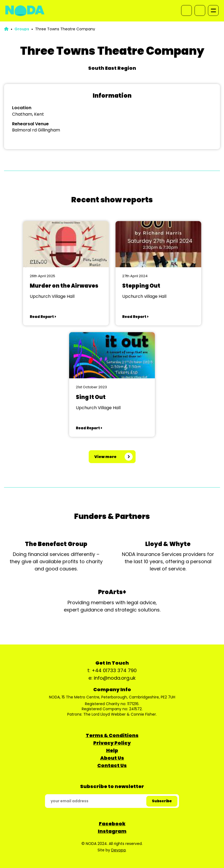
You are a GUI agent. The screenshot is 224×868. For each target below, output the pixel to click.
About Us (112, 758)
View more (105, 457)
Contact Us (112, 765)
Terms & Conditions (112, 735)
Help (112, 750)
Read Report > (43, 317)
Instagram (112, 831)
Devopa (118, 850)
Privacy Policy (112, 743)
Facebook (112, 824)
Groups (22, 29)
